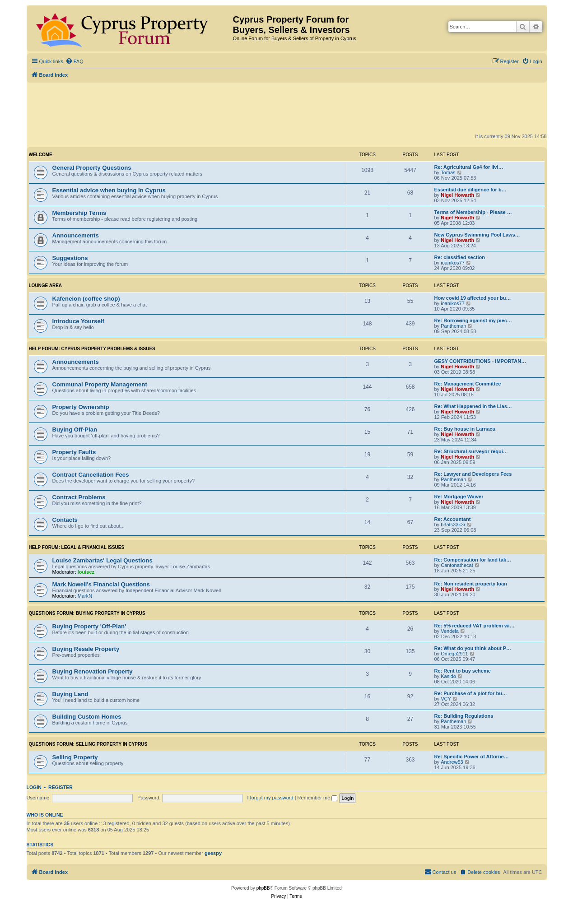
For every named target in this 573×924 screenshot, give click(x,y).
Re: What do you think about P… (473, 648)
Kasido (448, 676)
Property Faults (74, 452)
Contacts (65, 520)
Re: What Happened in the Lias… (473, 406)
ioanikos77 (453, 263)
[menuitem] (75, 61)
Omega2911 (454, 654)
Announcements (76, 235)
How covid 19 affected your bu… (473, 298)
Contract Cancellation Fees (91, 475)
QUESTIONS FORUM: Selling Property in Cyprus (88, 744)
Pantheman (453, 326)
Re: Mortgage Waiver (459, 497)
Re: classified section (460, 257)
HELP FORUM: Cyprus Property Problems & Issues (92, 349)
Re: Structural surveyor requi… (471, 451)
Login (34, 787)
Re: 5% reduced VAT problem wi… (475, 626)
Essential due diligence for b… (471, 190)
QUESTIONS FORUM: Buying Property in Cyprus (87, 613)
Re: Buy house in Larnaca (465, 429)
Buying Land (70, 694)
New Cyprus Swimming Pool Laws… (477, 235)
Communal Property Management (100, 384)
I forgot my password (270, 798)
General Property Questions (92, 168)
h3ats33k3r (453, 525)
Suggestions (70, 258)
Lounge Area (46, 286)
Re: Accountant (453, 519)
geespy (213, 853)
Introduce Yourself (78, 321)
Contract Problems (79, 497)
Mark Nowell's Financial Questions (101, 584)
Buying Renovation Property (93, 671)
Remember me (318, 798)
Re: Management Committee (468, 384)
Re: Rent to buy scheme (463, 671)
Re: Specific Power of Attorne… (472, 757)
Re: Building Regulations (464, 716)
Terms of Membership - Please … (473, 212)
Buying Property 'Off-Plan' (89, 626)
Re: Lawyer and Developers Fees (473, 474)
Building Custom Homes (87, 717)
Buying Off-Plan (75, 429)
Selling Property (75, 757)
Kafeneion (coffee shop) (86, 299)
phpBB (263, 888)
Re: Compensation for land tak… (473, 560)
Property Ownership (81, 407)
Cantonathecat (457, 565)
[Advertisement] (287, 107)
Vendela (450, 631)
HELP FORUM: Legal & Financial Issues (77, 547)
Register (61, 787)
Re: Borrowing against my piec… (473, 320)
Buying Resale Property (86, 649)
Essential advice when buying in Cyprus (109, 190)
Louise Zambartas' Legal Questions (102, 560)
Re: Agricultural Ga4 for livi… (469, 167)
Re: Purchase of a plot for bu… (471, 693)
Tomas (448, 172)
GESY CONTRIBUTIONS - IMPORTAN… (480, 361)
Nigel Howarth (457, 195)
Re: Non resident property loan (471, 584)
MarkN (85, 596)
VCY (446, 699)
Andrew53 (452, 762)
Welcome (41, 155)
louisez (86, 572)
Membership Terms (79, 213)
